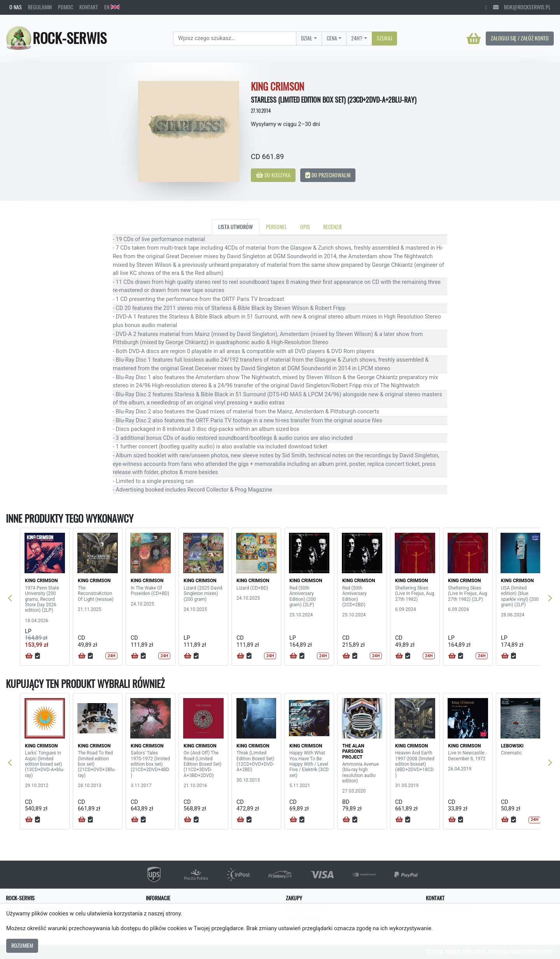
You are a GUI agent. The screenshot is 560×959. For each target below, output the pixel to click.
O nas (16, 7)
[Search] (235, 38)
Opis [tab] (305, 227)
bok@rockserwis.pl (522, 7)
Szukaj (384, 38)
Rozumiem (22, 945)
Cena (332, 38)
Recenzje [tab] (333, 227)
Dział (307, 38)
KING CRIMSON (41, 581)
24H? (357, 38)
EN (112, 7)
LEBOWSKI (512, 746)
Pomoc (66, 7)
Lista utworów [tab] (235, 227)
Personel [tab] (276, 227)
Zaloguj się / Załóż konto (520, 38)
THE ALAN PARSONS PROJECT (353, 752)
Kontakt (89, 7)
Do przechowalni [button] (328, 175)
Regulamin (40, 7)
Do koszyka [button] (273, 175)
